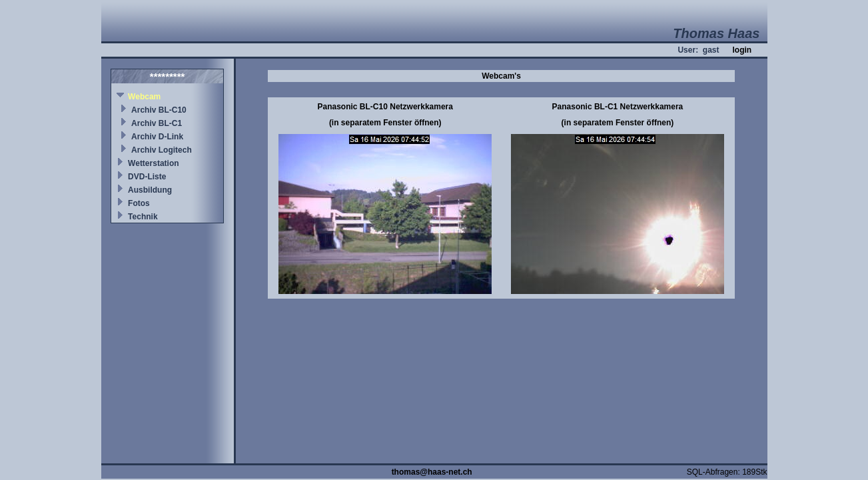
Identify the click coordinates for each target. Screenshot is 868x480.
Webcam (144, 97)
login (742, 50)
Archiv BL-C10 (159, 110)
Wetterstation (153, 163)
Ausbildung (150, 190)
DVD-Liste (147, 177)
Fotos (139, 203)
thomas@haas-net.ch (432, 472)
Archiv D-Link (157, 137)
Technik (143, 217)
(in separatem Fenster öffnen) (385, 123)
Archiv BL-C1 (157, 123)
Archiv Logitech (162, 150)
